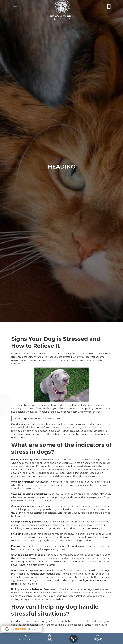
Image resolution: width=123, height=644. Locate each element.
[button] (15, 6)
